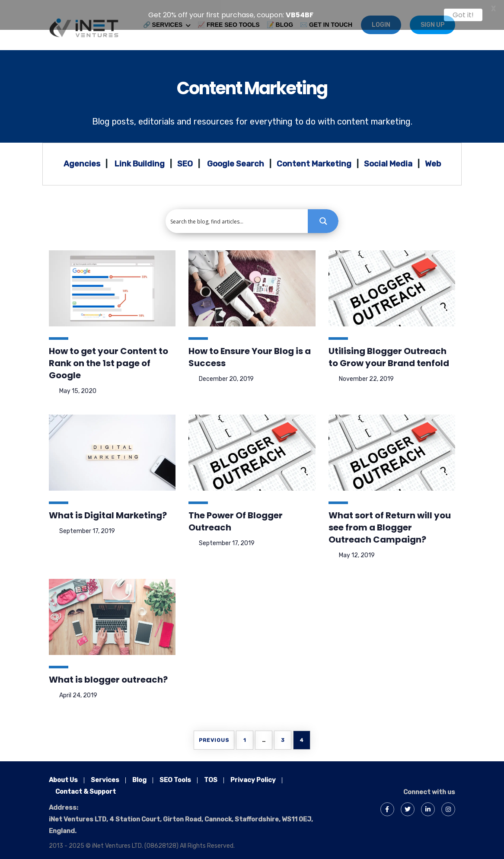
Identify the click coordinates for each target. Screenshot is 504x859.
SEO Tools (175, 775)
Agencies (82, 159)
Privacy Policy (253, 775)
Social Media (388, 159)
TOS (211, 775)
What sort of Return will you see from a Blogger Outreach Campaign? (390, 523)
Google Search (236, 159)
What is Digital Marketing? (108, 511)
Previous (214, 735)
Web (433, 159)
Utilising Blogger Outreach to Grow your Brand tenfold (389, 352)
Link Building (140, 159)
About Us (63, 775)
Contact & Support (86, 787)
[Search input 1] (237, 216)
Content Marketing (252, 83)
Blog (139, 775)
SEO (185, 159)
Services (105, 775)
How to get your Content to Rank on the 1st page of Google (108, 358)
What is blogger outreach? (108, 675)
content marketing (374, 117)
